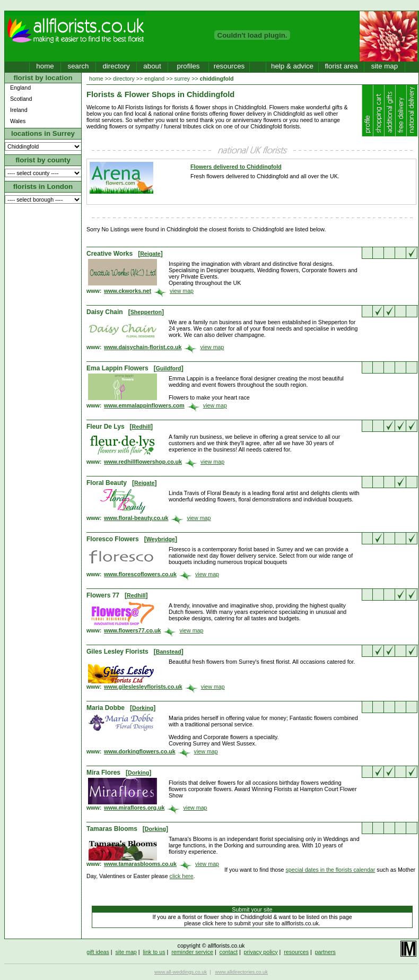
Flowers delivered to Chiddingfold (236, 167)
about (152, 66)
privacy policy (261, 952)
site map (385, 66)
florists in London (43, 187)
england (154, 79)
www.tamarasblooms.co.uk (140, 864)
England (20, 88)
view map (182, 291)
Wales (18, 121)
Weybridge (161, 539)
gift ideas (98, 952)
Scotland (21, 99)
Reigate (150, 254)
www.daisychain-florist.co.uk (143, 347)
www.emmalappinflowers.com (144, 405)
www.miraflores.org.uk (134, 808)
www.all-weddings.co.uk (181, 972)
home (45, 66)
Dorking (143, 708)
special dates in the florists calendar (331, 870)
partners (325, 952)
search (78, 66)
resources (229, 66)
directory (116, 66)
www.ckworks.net (128, 291)
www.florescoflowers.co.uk (140, 574)
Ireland (19, 110)
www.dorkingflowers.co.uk (140, 751)
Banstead (169, 652)
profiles (189, 66)
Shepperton (146, 312)
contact (229, 952)
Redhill (142, 427)
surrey (182, 79)
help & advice (292, 66)
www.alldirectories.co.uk (241, 972)
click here (182, 876)
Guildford (169, 368)
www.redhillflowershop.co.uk (143, 462)
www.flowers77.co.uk (132, 630)
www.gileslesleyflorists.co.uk (143, 687)
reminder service (192, 952)
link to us (154, 952)
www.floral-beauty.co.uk (136, 518)
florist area (341, 66)
